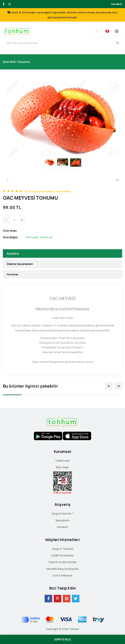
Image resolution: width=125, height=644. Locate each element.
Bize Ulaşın (62, 467)
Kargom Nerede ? (63, 514)
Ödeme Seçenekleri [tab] (20, 264)
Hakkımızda (63, 461)
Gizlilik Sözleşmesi (62, 555)
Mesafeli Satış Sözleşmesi (62, 569)
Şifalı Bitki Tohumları (17, 62)
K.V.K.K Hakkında (62, 575)
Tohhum (74, 629)
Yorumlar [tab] (13, 274)
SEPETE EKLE (63, 639)
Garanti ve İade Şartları (62, 562)
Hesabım (117, 4)
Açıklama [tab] (13, 253)
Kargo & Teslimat (63, 549)
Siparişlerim (62, 520)
